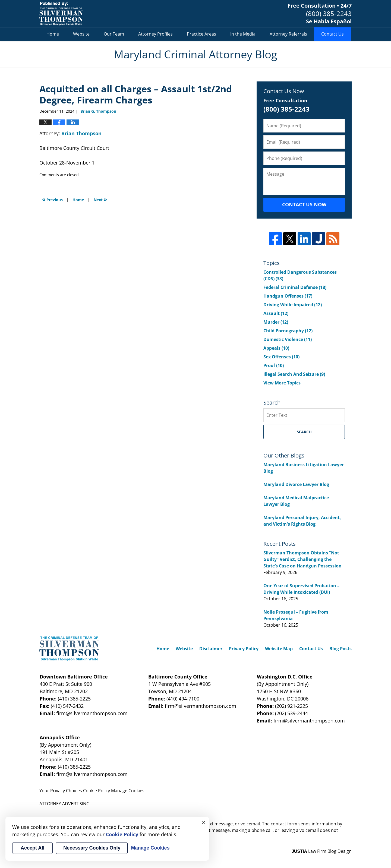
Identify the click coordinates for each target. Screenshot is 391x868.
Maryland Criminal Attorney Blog (61, 14)
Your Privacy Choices (61, 791)
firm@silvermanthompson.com (92, 713)
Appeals (276, 348)
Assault (276, 313)
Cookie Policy (97, 791)
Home (53, 34)
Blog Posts (340, 649)
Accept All (32, 848)
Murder (276, 322)
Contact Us (332, 34)
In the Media (243, 34)
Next (100, 199)
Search (304, 432)
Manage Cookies (128, 791)
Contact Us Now (304, 204)
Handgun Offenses (288, 296)
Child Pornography (288, 331)
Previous (52, 199)
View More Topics (282, 383)
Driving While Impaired (293, 305)
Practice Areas (201, 34)
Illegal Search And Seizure (294, 374)
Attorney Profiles (155, 34)
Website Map (279, 649)
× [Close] (204, 822)
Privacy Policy (244, 649)
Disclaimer (211, 649)
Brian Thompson (81, 133)
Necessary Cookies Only (92, 848)
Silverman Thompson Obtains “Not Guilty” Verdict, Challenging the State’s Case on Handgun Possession (302, 559)
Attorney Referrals (288, 34)
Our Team (114, 34)
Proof (274, 365)
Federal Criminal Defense (295, 287)
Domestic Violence (288, 339)
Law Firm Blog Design (322, 851)
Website (81, 34)
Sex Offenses (281, 357)
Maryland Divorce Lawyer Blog (296, 484)
